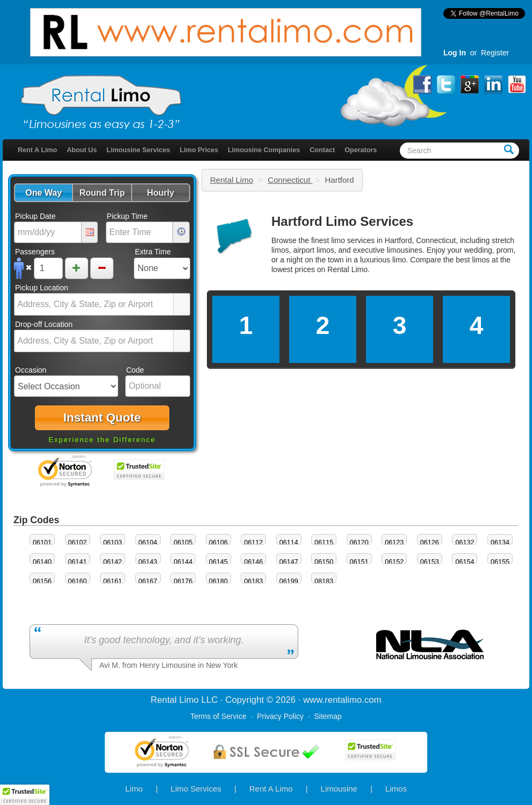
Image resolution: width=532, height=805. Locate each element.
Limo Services (196, 789)
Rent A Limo (37, 150)
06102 (78, 543)
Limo (134, 789)
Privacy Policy (280, 716)
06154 (465, 562)
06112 (253, 543)
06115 (324, 543)
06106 (218, 543)
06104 (148, 543)
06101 (42, 543)
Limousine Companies (264, 150)
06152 (394, 562)
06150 (324, 562)
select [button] (182, 305)
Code (135, 370)
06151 (359, 562)
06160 (78, 581)
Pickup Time (127, 216)
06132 (465, 543)
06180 (218, 581)
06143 (148, 562)
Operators (361, 150)
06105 (183, 543)
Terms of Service (218, 716)
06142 (113, 562)
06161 (113, 581)
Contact (322, 150)
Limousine (339, 789)
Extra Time (153, 252)
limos (481, 260)
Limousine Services (138, 150)
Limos (396, 789)
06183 (253, 581)
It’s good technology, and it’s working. (164, 640)
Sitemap (328, 716)
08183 (324, 581)
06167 (148, 581)
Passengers (35, 252)
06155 (500, 562)
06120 (359, 543)
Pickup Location (42, 288)
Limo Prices (199, 150)
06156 (42, 581)
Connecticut (290, 180)
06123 (394, 543)
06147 (289, 562)
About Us (82, 150)
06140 (42, 562)
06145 (218, 562)
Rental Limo (232, 180)
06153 (430, 562)
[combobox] (94, 304)
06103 (113, 543)
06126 (430, 543)
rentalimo (343, 700)
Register (495, 53)
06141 (78, 562)
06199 (289, 581)
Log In (455, 53)
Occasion (31, 370)
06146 (253, 562)
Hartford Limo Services (342, 221)
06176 (183, 581)
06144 (183, 562)
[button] (43, 193)
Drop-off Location (44, 324)
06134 (500, 543)
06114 (289, 543)
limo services (353, 240)
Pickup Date (35, 216)
